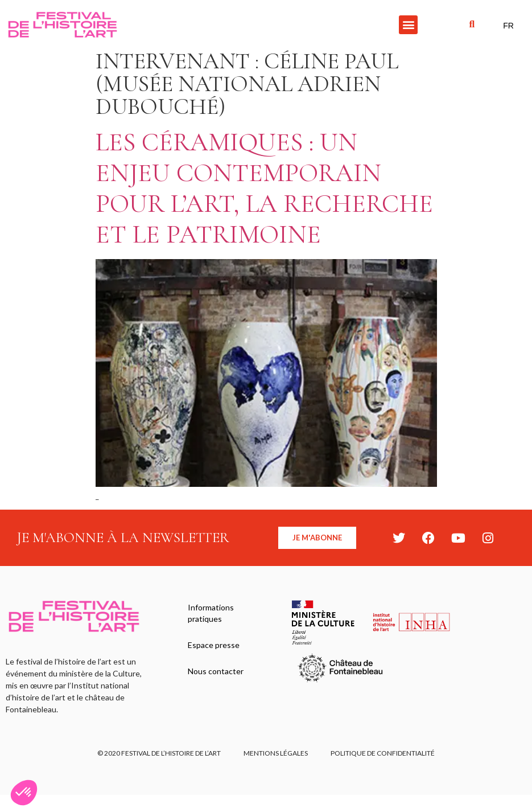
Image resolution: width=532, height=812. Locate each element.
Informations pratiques (211, 613)
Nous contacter (216, 671)
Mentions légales (276, 753)
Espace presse (214, 645)
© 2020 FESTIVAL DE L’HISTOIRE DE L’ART (159, 753)
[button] (408, 25)
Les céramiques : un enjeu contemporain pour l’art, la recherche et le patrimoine (264, 188)
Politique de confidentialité (383, 753)
